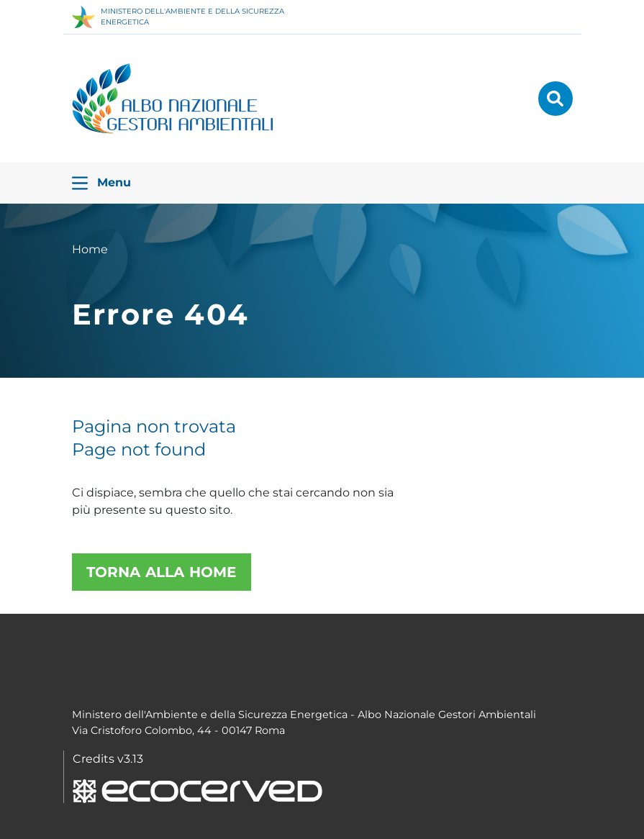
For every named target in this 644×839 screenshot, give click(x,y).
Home (90, 249)
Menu (101, 183)
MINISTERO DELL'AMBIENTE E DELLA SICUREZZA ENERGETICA (178, 17)
